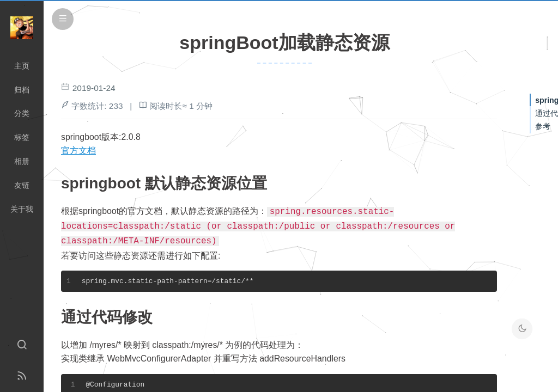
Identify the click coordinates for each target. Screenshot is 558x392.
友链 (22, 185)
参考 (543, 126)
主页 (22, 66)
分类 (22, 113)
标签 (22, 137)
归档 (22, 90)
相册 (22, 161)
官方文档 (78, 151)
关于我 (22, 209)
